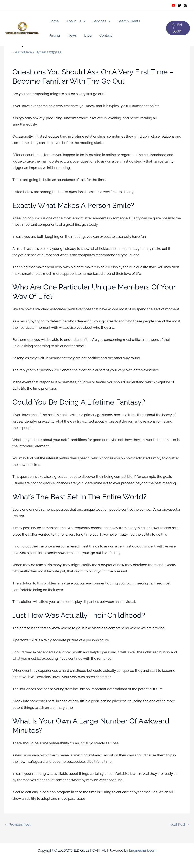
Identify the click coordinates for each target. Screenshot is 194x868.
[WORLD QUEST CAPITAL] (22, 28)
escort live (24, 52)
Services (98, 21)
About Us (73, 21)
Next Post (180, 824)
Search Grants (127, 21)
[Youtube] (173, 5)
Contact (85, 35)
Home (53, 21)
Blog (68, 35)
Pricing (150, 21)
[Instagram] (186, 5)
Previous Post (18, 824)
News (53, 35)
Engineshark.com (143, 851)
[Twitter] (180, 5)
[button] (178, 28)
